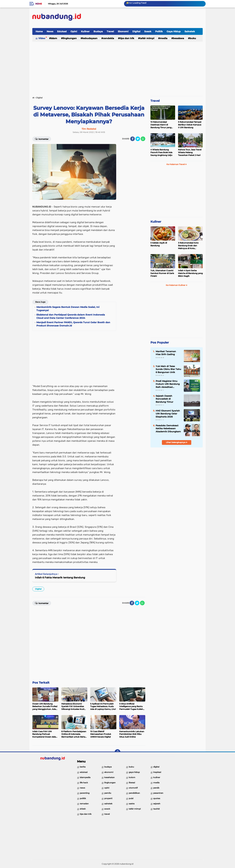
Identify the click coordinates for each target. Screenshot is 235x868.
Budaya (98, 31)
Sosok (148, 31)
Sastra (132, 804)
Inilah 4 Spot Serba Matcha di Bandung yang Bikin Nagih (190, 273)
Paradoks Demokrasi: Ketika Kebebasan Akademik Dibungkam (168, 428)
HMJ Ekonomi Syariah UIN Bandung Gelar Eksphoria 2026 (168, 414)
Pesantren (158, 793)
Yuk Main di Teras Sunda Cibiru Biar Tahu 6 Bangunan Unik (168, 369)
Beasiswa (179, 38)
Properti (108, 798)
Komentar (42, 139)
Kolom (132, 777)
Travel (110, 31)
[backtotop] (117, 752)
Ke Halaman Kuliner (177, 285)
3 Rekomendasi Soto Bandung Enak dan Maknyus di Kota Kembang (188, 246)
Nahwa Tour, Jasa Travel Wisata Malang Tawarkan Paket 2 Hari (190, 152)
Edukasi (62, 31)
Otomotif (133, 788)
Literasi (132, 783)
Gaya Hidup (174, 31)
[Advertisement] (143, 18)
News (50, 31)
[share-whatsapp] (143, 139)
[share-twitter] (138, 139)
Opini (74, 31)
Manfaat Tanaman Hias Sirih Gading (166, 353)
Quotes (157, 798)
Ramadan (84, 804)
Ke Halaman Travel (177, 164)
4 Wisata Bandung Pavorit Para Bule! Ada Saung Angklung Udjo (161, 152)
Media (164, 38)
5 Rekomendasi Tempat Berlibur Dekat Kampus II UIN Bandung (190, 125)
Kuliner (85, 31)
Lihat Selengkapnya (177, 442)
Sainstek (190, 31)
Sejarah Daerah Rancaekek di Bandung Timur (164, 399)
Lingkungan (70, 38)
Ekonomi (123, 31)
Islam (54, 38)
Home (39, 4)
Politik (159, 31)
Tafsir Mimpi (147, 38)
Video (42, 38)
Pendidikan (134, 793)
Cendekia (109, 38)
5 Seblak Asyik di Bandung (159, 244)
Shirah (83, 809)
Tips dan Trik (127, 38)
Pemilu (108, 793)
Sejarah (157, 804)
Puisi (131, 798)
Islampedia (85, 777)
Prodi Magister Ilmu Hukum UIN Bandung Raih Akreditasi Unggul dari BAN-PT (168, 384)
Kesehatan (109, 777)
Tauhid (156, 809)
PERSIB (156, 788)
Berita (83, 767)
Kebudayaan (90, 38)
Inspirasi (157, 772)
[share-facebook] (133, 139)
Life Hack (84, 783)
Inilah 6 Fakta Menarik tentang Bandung (60, 577)
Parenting (85, 793)
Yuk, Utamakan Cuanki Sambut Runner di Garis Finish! (162, 273)
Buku (193, 38)
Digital (136, 31)
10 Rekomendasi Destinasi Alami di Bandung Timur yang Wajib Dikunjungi (161, 125)
